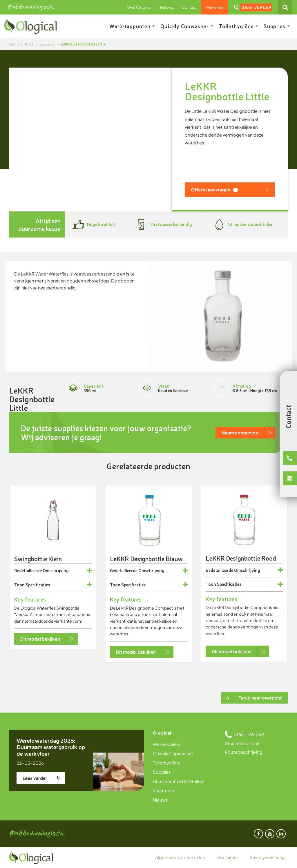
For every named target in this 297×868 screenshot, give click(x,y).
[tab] (53, 571)
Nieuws (167, 7)
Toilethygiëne (238, 26)
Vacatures (163, 790)
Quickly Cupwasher (187, 26)
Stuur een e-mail (242, 743)
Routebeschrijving (244, 752)
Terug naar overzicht (260, 698)
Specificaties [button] (38, 585)
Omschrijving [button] (56, 571)
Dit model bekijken (40, 639)
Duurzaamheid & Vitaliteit (179, 781)
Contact (189, 7)
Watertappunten (132, 26)
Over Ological (139, 7)
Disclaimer (227, 857)
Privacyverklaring (267, 857)
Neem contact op (240, 433)
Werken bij (214, 7)
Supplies (277, 26)
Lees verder (35, 778)
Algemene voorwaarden (180, 857)
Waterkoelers (167, 744)
